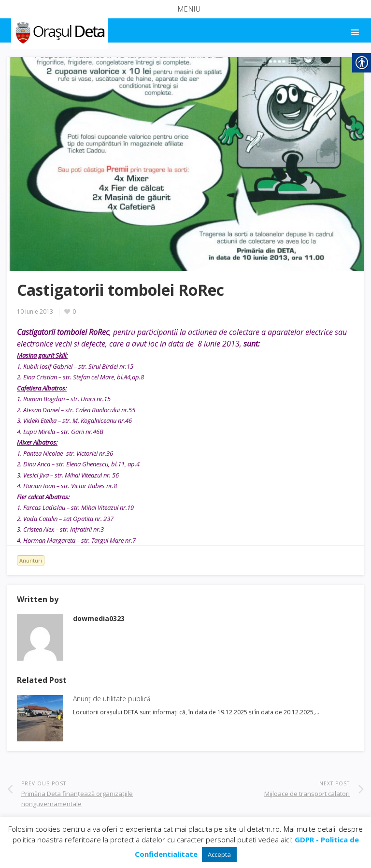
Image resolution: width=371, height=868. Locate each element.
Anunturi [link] (31, 560)
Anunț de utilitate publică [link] (112, 699)
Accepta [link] (219, 854)
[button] (185, 9)
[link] (59, 31)
